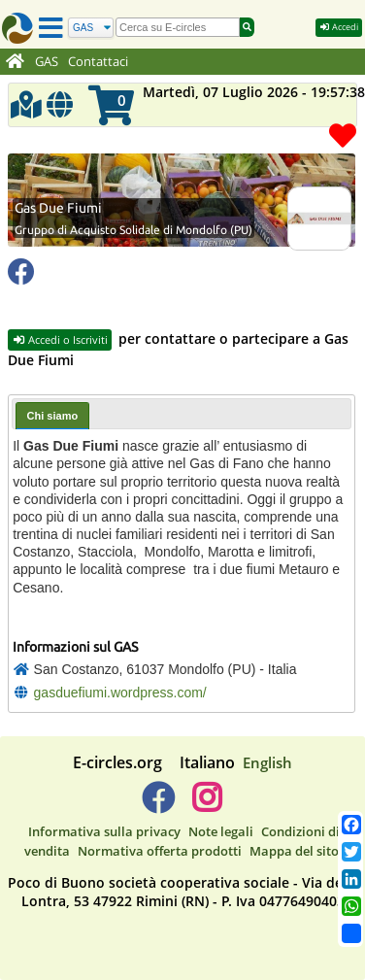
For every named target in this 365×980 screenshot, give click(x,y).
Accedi (339, 27)
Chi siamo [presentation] (53, 416)
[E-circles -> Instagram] (206, 805)
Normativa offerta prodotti (160, 851)
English (267, 762)
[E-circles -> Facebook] (158, 805)
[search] (178, 27)
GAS (47, 62)
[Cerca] (91, 28)
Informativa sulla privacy (104, 831)
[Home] (15, 62)
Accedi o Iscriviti (60, 339)
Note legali (221, 831)
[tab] (53, 415)
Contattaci (98, 62)
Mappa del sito (294, 851)
